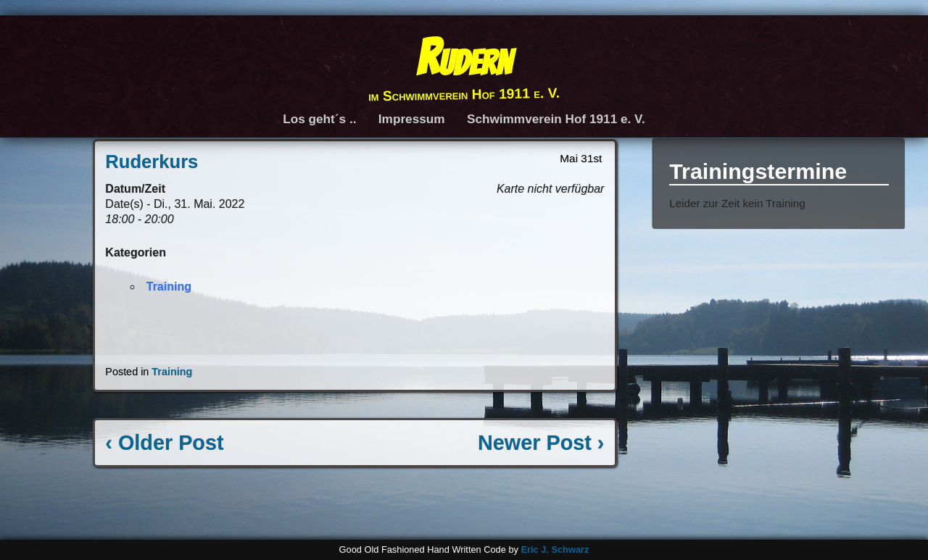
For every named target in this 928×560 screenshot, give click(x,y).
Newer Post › (541, 443)
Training (169, 287)
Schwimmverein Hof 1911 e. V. (556, 119)
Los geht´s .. (319, 119)
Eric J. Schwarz (555, 549)
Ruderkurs (152, 162)
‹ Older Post (164, 443)
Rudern (464, 58)
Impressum (412, 119)
